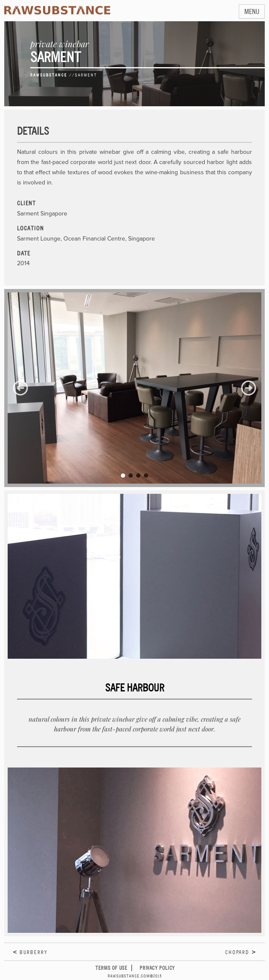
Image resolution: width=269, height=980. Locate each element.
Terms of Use (111, 968)
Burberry (34, 952)
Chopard (237, 952)
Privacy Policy (157, 968)
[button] (20, 388)
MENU (252, 11)
